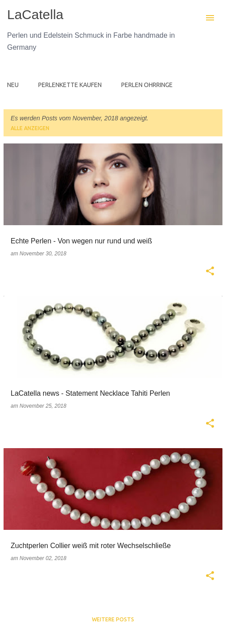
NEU (13, 85)
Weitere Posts (113, 619)
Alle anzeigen (30, 128)
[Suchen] (192, 18)
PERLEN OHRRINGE (147, 85)
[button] (210, 272)
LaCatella (35, 14)
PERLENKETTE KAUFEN (70, 85)
